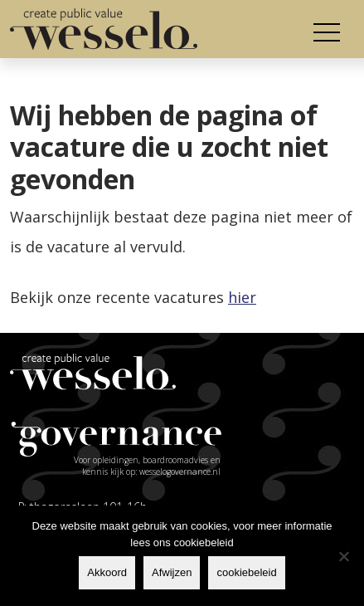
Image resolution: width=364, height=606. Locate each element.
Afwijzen (172, 572)
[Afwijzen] (343, 556)
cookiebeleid (246, 572)
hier (242, 297)
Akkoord (107, 572)
